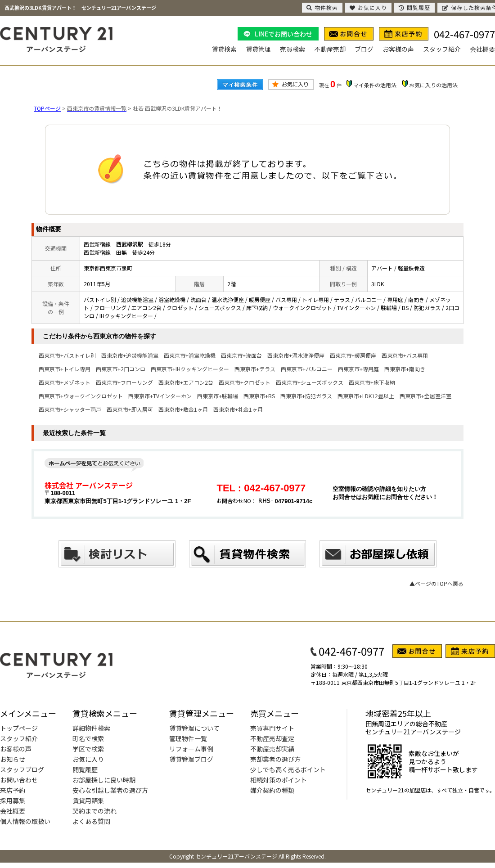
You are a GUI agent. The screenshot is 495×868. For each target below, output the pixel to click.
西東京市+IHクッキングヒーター (190, 369)
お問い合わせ (19, 780)
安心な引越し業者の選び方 (110, 790)
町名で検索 (88, 738)
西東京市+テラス (255, 369)
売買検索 (292, 49)
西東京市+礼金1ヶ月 (238, 409)
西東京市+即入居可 (130, 409)
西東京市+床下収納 (372, 382)
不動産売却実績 (272, 749)
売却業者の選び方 (275, 759)
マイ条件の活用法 (375, 85)
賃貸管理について (194, 728)
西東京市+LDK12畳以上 (366, 396)
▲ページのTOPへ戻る (436, 583)
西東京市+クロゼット (245, 382)
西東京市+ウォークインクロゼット (81, 396)
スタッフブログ (22, 769)
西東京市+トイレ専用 (65, 369)
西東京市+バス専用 (405, 355)
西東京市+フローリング (124, 382)
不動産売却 (330, 49)
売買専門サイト (272, 728)
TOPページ (47, 108)
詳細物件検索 (91, 728)
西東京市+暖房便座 (353, 355)
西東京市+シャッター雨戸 (70, 409)
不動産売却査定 (272, 738)
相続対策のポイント (279, 780)
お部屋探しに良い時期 (104, 780)
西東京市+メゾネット (65, 382)
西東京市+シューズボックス (310, 382)
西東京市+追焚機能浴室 (130, 355)
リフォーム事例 (191, 749)
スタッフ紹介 (442, 49)
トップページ (19, 728)
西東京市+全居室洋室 (425, 396)
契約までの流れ (94, 811)
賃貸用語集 (88, 801)
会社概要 (482, 49)
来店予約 (13, 790)
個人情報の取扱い (25, 821)
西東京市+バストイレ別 (67, 355)
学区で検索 (88, 749)
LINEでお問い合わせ (283, 34)
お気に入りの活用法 (433, 85)
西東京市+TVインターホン (160, 396)
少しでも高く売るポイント (288, 769)
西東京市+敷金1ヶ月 (183, 409)
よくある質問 (91, 821)
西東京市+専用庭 (358, 369)
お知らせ (13, 759)
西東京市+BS (259, 396)
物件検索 (322, 7)
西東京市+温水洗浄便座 (296, 355)
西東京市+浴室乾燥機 (190, 355)
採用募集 (13, 801)
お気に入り (88, 759)
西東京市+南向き (405, 369)
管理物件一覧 (188, 738)
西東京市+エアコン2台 (186, 382)
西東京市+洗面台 (241, 355)
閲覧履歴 (85, 769)
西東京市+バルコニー (307, 369)
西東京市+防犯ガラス (306, 396)
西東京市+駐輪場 (218, 396)
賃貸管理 (258, 49)
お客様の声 (398, 49)
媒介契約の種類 (272, 790)
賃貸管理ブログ (191, 759)
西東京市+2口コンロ (121, 369)
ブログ (364, 49)
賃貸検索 (224, 49)
